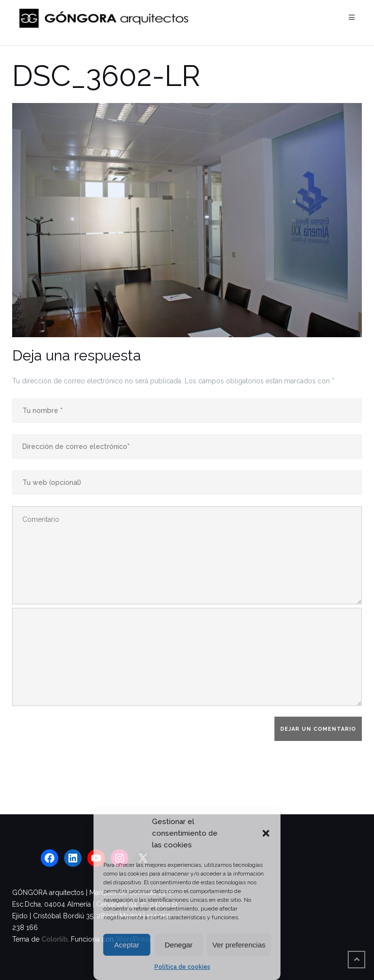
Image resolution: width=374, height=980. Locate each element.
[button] (266, 833)
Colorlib (54, 939)
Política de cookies (182, 967)
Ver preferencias (239, 945)
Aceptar (127, 945)
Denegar (179, 945)
